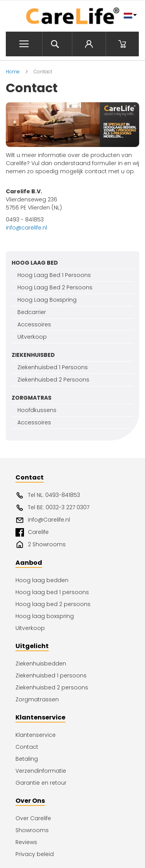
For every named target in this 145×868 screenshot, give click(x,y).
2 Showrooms (41, 545)
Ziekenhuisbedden (41, 664)
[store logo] (72, 16)
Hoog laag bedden (42, 580)
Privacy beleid (35, 854)
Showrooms (32, 830)
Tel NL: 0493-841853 (48, 495)
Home (13, 72)
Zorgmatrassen (37, 699)
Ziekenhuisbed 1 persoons (51, 675)
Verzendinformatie (41, 771)
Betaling (27, 759)
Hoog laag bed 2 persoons (53, 604)
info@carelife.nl (26, 228)
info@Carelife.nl (43, 520)
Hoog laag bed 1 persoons (52, 592)
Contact (27, 747)
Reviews (26, 842)
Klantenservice (36, 735)
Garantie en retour (41, 783)
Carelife (32, 532)
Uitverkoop (30, 628)
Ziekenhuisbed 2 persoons (52, 687)
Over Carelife (33, 818)
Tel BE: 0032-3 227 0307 (52, 508)
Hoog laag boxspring (45, 616)
